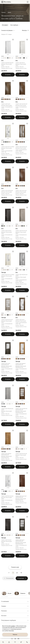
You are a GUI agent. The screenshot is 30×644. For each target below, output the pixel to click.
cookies (13, 626)
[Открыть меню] (28, 2)
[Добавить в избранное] (13, 40)
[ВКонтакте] (12, 638)
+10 (12, 58)
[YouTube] (18, 638)
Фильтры (25, 30)
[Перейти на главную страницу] (6, 2)
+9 (12, 270)
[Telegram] (15, 638)
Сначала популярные (8, 30)
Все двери (5, 25)
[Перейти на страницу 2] (17, 573)
